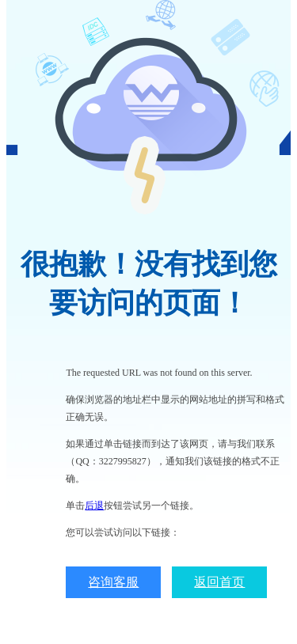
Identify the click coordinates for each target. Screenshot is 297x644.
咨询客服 (113, 582)
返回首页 (219, 582)
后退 (94, 506)
